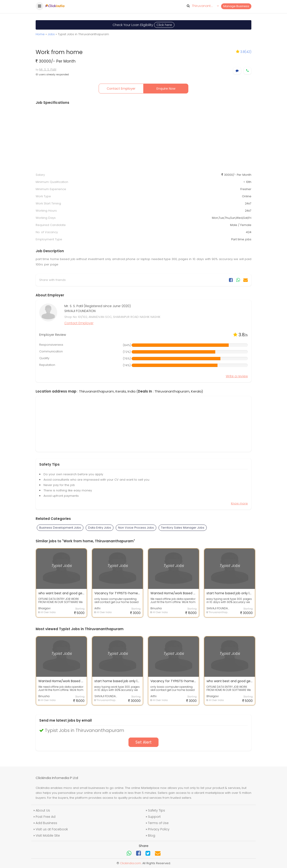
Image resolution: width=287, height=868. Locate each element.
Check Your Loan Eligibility (143, 25)
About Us (43, 810)
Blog (152, 835)
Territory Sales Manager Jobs (183, 528)
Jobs (51, 34)
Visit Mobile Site (48, 835)
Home (40, 34)
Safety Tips (157, 810)
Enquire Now (166, 89)
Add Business (46, 823)
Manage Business (236, 6)
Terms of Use (158, 823)
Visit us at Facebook (52, 829)
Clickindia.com (130, 863)
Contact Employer (121, 89)
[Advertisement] (143, 139)
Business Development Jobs (60, 528)
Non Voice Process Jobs (136, 528)
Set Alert (143, 742)
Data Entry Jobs (100, 528)
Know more (239, 503)
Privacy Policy (159, 829)
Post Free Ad (46, 817)
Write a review (237, 376)
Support (154, 817)
